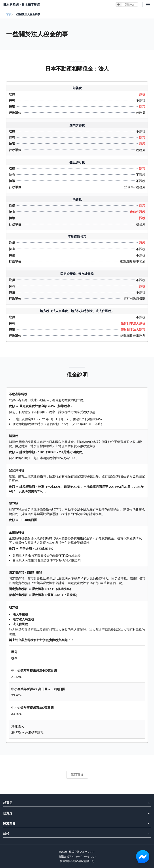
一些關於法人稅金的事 (27, 14)
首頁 (9, 14)
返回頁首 (77, 775)
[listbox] (127, 4)
